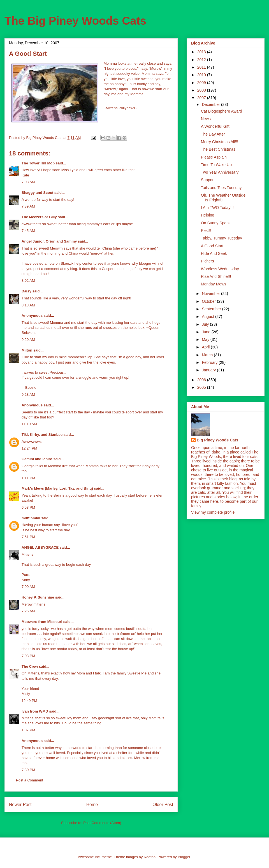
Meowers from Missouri (42, 622)
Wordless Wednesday (220, 269)
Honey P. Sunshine (38, 597)
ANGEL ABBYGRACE (40, 547)
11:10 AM (29, 424)
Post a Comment (30, 780)
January (209, 370)
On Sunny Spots (215, 223)
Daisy (26, 291)
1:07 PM (28, 730)
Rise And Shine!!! (216, 276)
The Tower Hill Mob (38, 163)
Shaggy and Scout (37, 193)
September (212, 309)
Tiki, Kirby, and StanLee (42, 435)
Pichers (207, 261)
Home (92, 805)
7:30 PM (28, 770)
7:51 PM (28, 537)
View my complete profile (213, 512)
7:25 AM (28, 611)
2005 (202, 387)
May (206, 339)
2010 (202, 75)
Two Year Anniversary (220, 172)
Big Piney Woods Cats (217, 440)
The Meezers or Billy (39, 217)
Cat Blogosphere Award (222, 111)
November (211, 294)
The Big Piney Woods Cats (75, 21)
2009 (202, 83)
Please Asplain (214, 157)
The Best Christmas (218, 149)
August (208, 317)
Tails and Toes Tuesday (221, 188)
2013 (202, 52)
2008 (202, 90)
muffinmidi (31, 518)
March (208, 355)
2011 (202, 67)
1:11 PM (28, 478)
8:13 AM (28, 305)
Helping (207, 215)
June (207, 332)
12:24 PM (29, 448)
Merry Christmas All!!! (220, 142)
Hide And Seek (214, 253)
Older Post (163, 805)
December (211, 104)
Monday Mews (214, 284)
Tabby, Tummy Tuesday (222, 238)
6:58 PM (28, 507)
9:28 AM (28, 395)
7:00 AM (28, 587)
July (206, 324)
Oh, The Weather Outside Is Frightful (223, 198)
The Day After (213, 134)
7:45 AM (28, 231)
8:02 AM (28, 281)
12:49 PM (29, 701)
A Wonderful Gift (215, 126)
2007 (202, 98)
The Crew (30, 666)
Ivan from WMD (35, 711)
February (210, 362)
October (209, 301)
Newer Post (20, 805)
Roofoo (150, 857)
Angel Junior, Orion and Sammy (49, 241)
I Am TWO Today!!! (217, 208)
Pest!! (206, 231)
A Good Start (212, 246)
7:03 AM (28, 182)
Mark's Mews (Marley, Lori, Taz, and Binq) (57, 488)
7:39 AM (28, 206)
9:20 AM (28, 340)
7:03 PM (28, 656)
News (206, 119)
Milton (27, 350)
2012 (202, 60)
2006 (202, 380)
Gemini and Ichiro (37, 459)
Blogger (184, 857)
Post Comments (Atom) (102, 823)
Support (208, 180)
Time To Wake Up (216, 165)
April (206, 347)
